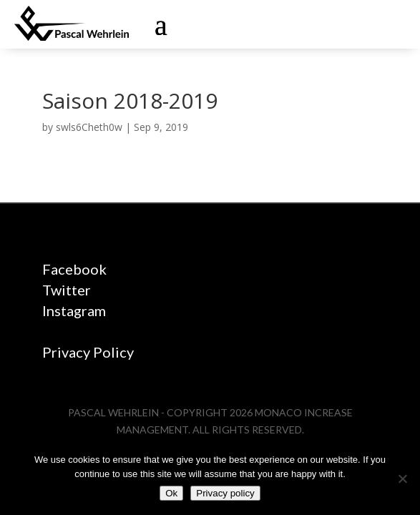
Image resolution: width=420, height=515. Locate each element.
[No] (402, 479)
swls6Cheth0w (89, 127)
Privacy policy (225, 493)
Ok (171, 493)
